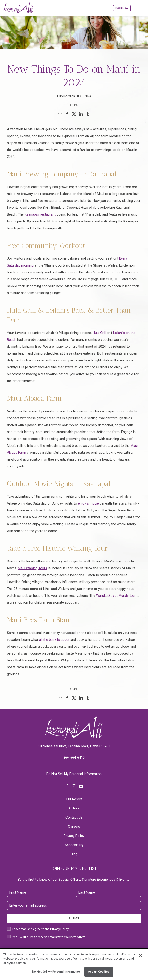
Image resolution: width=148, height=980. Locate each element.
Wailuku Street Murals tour (116, 596)
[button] (141, 8)
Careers (74, 827)
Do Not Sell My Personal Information (74, 774)
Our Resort (74, 799)
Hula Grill (99, 333)
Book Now (122, 8)
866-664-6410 (74, 758)
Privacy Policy (74, 836)
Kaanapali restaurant (40, 214)
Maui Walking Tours (33, 568)
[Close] (141, 955)
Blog (74, 854)
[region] (74, 964)
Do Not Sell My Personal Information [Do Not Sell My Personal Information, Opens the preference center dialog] (56, 972)
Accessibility (74, 845)
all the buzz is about (54, 640)
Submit (74, 918)
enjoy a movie (88, 503)
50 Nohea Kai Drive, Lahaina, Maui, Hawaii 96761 (74, 746)
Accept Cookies (99, 972)
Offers (74, 808)
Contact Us (74, 817)
